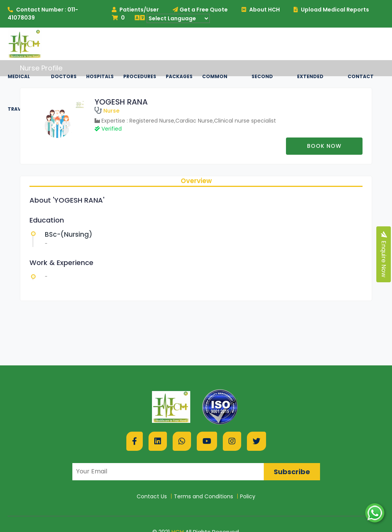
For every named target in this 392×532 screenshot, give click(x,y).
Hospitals (100, 76)
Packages (179, 76)
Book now (324, 146)
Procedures (140, 76)
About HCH (261, 10)
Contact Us (152, 496)
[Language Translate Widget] (178, 18)
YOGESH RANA (121, 102)
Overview (196, 181)
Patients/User (135, 10)
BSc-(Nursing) (69, 234)
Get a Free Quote (200, 10)
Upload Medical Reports (331, 10)
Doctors (64, 76)
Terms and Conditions (203, 496)
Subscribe (292, 472)
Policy (248, 496)
